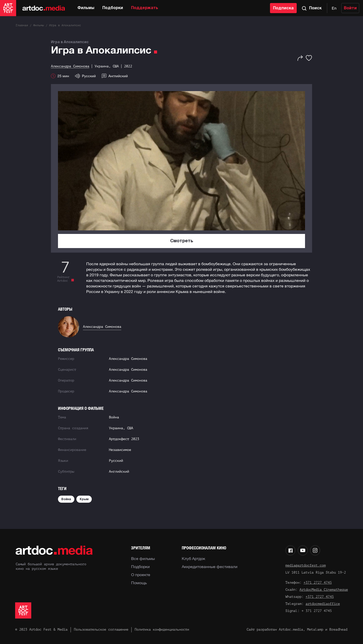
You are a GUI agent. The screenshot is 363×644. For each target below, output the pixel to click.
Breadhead (338, 629)
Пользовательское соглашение (101, 629)
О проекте (141, 575)
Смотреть (182, 241)
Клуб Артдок (193, 558)
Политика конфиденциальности (162, 629)
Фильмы (86, 8)
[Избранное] (309, 58)
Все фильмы (143, 558)
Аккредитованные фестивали (210, 567)
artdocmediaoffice (323, 604)
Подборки (113, 8)
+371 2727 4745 (318, 583)
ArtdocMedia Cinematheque (324, 590)
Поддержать (145, 8)
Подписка (283, 8)
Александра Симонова (102, 327)
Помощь (139, 583)
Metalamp (315, 629)
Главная (22, 25)
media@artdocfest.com (306, 565)
